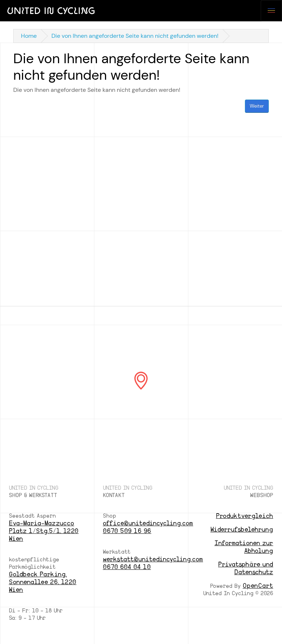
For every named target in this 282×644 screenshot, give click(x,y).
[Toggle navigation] (271, 11)
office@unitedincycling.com (148, 523)
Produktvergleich (245, 516)
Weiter (257, 106)
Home (29, 36)
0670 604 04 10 (127, 567)
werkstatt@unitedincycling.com (153, 559)
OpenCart (258, 586)
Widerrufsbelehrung (242, 530)
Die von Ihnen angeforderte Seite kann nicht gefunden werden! (135, 36)
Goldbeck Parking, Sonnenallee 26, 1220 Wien (43, 582)
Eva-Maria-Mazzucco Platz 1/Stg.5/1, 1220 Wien (44, 531)
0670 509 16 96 (127, 531)
